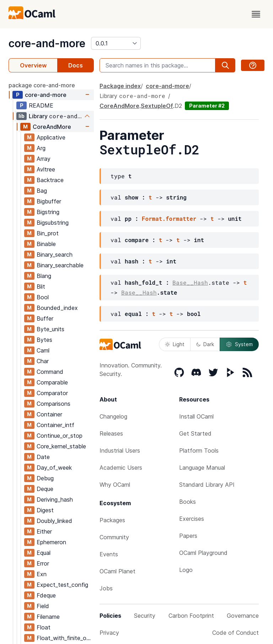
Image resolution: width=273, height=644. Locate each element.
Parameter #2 (207, 106)
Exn (42, 574)
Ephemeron (51, 542)
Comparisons (53, 404)
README (41, 105)
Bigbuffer (49, 201)
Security (145, 616)
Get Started (195, 433)
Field (43, 606)
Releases (111, 433)
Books (188, 502)
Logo (186, 570)
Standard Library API (207, 485)
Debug (45, 478)
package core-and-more (42, 85)
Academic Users (121, 468)
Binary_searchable (60, 265)
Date (43, 457)
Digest (45, 510)
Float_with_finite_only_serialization (65, 638)
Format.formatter (169, 219)
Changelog (113, 416)
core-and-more (47, 43)
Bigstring (48, 212)
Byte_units (50, 329)
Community (114, 537)
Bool (43, 297)
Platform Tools (199, 451)
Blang (44, 276)
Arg (41, 148)
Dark (205, 344)
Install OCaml (196, 416)
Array (44, 159)
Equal (44, 553)
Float (44, 627)
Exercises (192, 519)
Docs (76, 65)
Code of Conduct (235, 633)
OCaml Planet (117, 571)
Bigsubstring (53, 223)
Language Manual (202, 468)
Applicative (51, 137)
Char (43, 361)
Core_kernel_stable (61, 446)
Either (44, 531)
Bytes (44, 340)
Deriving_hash (55, 500)
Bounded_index (57, 308)
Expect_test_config (62, 585)
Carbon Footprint (191, 616)
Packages (112, 520)
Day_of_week (54, 468)
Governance (243, 616)
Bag (42, 191)
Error (43, 563)
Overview (33, 65)
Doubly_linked (54, 521)
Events (109, 554)
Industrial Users (120, 451)
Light (175, 344)
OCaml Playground (203, 553)
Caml (43, 350)
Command (50, 372)
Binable (46, 244)
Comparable (52, 382)
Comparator (52, 393)
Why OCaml (115, 485)
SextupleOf (157, 106)
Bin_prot (48, 233)
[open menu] (256, 14)
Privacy (109, 633)
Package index (120, 86)
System (239, 344)
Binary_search (55, 255)
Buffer (45, 318)
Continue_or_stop (60, 436)
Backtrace (50, 180)
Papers (188, 536)
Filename (48, 617)
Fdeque (46, 595)
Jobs (106, 588)
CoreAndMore (52, 127)
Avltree (46, 169)
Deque (45, 489)
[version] (116, 43)
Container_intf (55, 425)
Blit (41, 286)
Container (49, 414)
